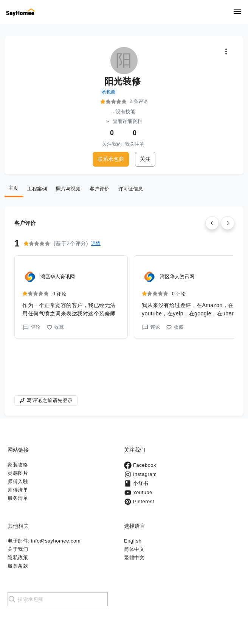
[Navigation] (237, 12)
